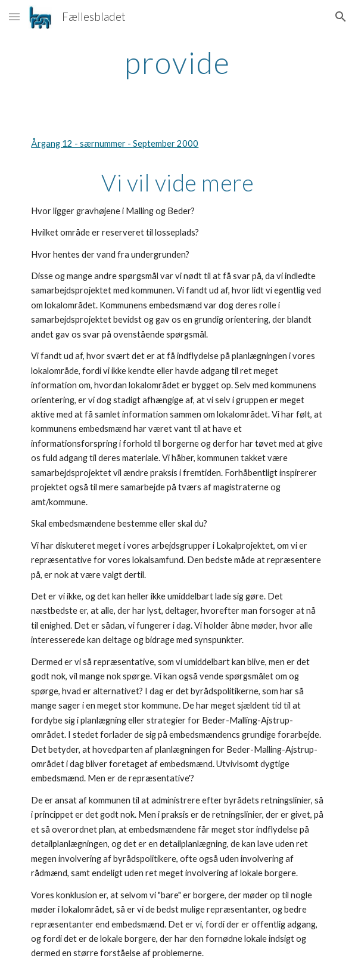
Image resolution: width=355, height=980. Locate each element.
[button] (14, 16)
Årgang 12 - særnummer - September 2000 (115, 143)
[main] (177, 63)
